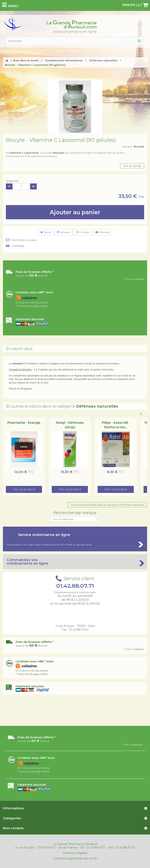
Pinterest (103, 232)
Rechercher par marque (75, 513)
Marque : (133, 146)
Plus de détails (132, 166)
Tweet (46, 232)
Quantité (12, 181)
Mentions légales (75, 853)
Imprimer (18, 246)
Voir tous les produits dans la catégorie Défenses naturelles (107, 505)
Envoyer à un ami (24, 240)
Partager (64, 232)
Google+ (83, 232)
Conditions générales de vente (75, 858)
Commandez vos (75, 562)
